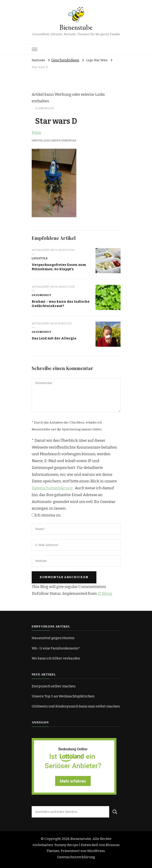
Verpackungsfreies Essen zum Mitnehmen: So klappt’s (59, 267)
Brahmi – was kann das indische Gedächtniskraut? (61, 304)
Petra (36, 133)
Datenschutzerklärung (52, 488)
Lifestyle (40, 258)
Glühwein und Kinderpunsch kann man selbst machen (76, 706)
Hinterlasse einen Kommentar (54, 140)
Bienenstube (76, 27)
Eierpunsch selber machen (54, 686)
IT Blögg (105, 594)
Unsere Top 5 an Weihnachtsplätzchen (63, 696)
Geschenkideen (65, 60)
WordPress (96, 851)
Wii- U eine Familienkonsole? (56, 648)
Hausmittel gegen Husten (53, 638)
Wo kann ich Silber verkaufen (56, 658)
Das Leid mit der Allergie (54, 338)
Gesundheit (42, 295)
